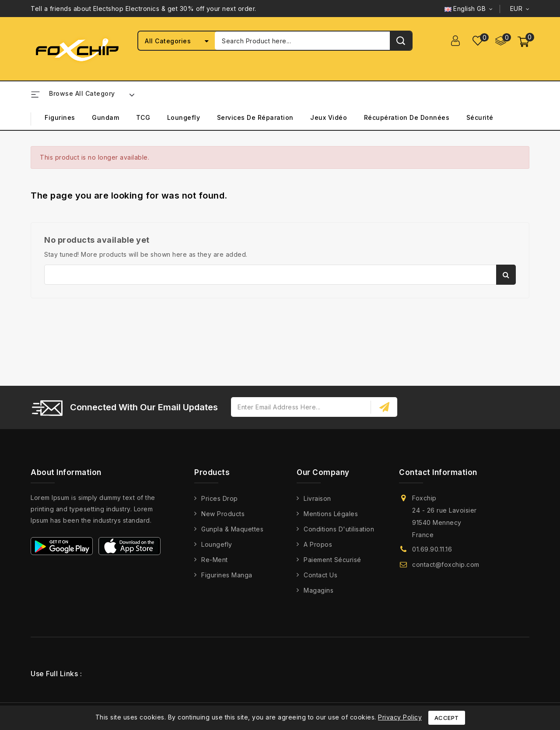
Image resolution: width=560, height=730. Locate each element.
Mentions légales (331, 514)
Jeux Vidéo (329, 117)
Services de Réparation (255, 117)
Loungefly (184, 117)
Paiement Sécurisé (332, 560)
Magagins (318, 590)
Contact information (438, 472)
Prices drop (220, 498)
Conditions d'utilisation (339, 529)
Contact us (320, 575)
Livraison (317, 498)
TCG (143, 117)
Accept (447, 718)
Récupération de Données (407, 117)
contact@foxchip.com (446, 564)
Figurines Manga (227, 575)
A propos (318, 544)
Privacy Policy (400, 717)
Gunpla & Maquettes (232, 529)
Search (506, 275)
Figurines (60, 117)
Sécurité (480, 117)
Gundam (105, 117)
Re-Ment (215, 560)
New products (223, 514)
